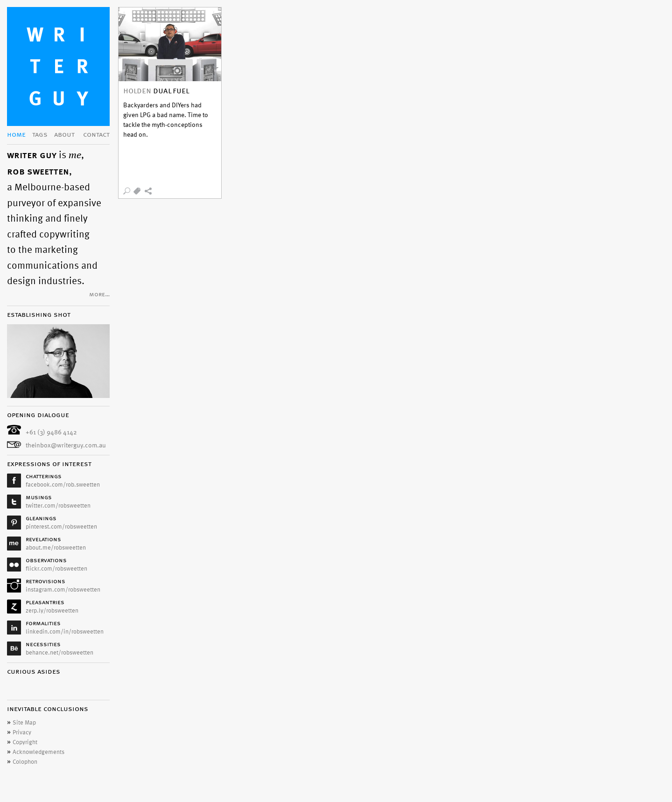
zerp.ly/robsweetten (52, 611)
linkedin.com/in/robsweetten (65, 632)
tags (40, 135)
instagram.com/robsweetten (63, 590)
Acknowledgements (38, 752)
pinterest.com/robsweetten (61, 527)
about (64, 135)
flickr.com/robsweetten (56, 569)
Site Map (24, 723)
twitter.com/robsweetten (58, 506)
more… (99, 295)
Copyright (25, 742)
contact (96, 135)
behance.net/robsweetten (59, 653)
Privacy (22, 732)
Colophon (25, 762)
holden (137, 91)
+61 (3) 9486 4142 (51, 432)
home (16, 135)
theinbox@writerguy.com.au (66, 445)
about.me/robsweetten (56, 548)
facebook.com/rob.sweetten (63, 485)
